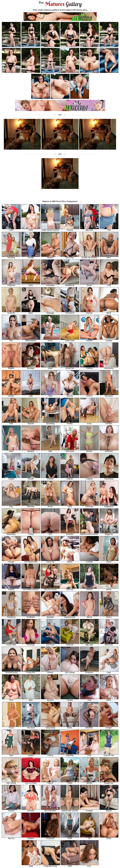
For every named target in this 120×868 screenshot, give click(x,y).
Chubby (109, 340)
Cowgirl (109, 727)
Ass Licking (70, 672)
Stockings (89, 506)
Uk (89, 838)
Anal (89, 699)
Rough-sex (109, 782)
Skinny (89, 616)
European (50, 838)
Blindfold (89, 727)
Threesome (70, 312)
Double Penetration (89, 257)
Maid (31, 865)
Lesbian (70, 478)
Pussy (12, 727)
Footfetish (31, 616)
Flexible (89, 340)
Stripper (31, 838)
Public (70, 782)
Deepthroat (70, 284)
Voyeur (50, 782)
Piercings (31, 644)
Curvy (89, 423)
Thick (109, 284)
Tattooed (70, 644)
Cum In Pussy (31, 782)
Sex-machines (50, 810)
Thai (109, 229)
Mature (109, 810)
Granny (70, 395)
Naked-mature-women (89, 533)
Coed (70, 838)
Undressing (109, 367)
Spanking (70, 755)
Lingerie (89, 478)
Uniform (89, 395)
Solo (11, 423)
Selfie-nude (70, 340)
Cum (89, 865)
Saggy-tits (109, 533)
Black (109, 312)
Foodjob (89, 810)
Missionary (11, 533)
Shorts (50, 506)
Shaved (31, 423)
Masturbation (31, 340)
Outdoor (89, 589)
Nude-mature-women (50, 229)
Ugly (31, 395)
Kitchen (11, 395)
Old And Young (50, 589)
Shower (89, 450)
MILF (109, 257)
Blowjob (31, 450)
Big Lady (89, 644)
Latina (109, 561)
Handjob (109, 423)
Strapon (50, 257)
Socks (89, 284)
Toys (11, 755)
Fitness (50, 672)
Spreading (50, 423)
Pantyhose (11, 616)
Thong (31, 533)
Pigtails (11, 589)
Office (109, 699)
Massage (50, 312)
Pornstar (31, 810)
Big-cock (89, 229)
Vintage (31, 257)
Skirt (50, 450)
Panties (70, 699)
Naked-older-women (70, 810)
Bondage (31, 367)
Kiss (11, 340)
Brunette (31, 506)
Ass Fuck (50, 644)
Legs (109, 672)
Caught (11, 478)
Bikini (11, 450)
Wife (70, 865)
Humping (11, 257)
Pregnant (11, 284)
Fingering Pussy (51, 865)
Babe (31, 312)
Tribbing (89, 367)
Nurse (50, 340)
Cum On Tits (109, 755)
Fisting (50, 755)
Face (11, 506)
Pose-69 (70, 589)
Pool (11, 699)
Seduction (109, 644)
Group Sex (70, 367)
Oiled (31, 229)
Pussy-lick (31, 672)
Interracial (70, 450)
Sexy (31, 284)
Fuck (89, 755)
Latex (11, 229)
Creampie (50, 284)
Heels (70, 727)
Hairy (70, 506)
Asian (50, 367)
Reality (70, 423)
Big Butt (50, 699)
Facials (31, 478)
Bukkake (50, 616)
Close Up (50, 561)
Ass (50, 533)
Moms (109, 616)
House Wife (11, 644)
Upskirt (31, 755)
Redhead (109, 450)
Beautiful (70, 533)
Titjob (50, 395)
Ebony (109, 589)
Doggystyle (109, 506)
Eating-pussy (70, 616)
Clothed (50, 478)
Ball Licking (11, 782)
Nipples (11, 367)
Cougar (11, 561)
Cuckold (89, 561)
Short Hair (70, 257)
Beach (70, 561)
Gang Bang (51, 727)
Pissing (70, 229)
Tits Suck (31, 727)
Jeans (109, 838)
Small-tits (11, 312)
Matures (60, 4)
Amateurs (89, 672)
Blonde (89, 782)
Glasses (89, 312)
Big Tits (11, 838)
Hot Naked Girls (31, 561)
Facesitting (109, 478)
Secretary (109, 395)
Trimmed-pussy (11, 672)
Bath (31, 699)
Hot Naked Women (31, 589)
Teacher (11, 810)
